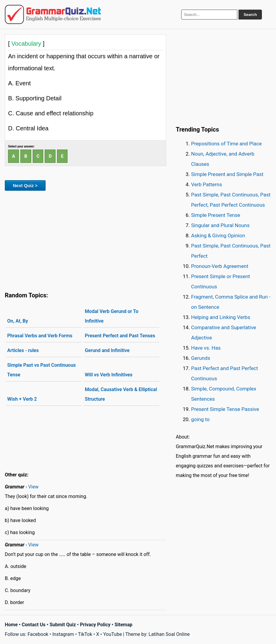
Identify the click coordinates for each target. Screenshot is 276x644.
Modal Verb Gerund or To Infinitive (112, 316)
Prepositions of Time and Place (226, 144)
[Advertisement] (85, 240)
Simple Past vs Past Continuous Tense (42, 370)
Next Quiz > (25, 185)
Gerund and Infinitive (107, 350)
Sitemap (124, 625)
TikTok (85, 634)
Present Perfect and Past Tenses (120, 336)
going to (200, 419)
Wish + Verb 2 (22, 399)
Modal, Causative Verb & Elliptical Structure (121, 394)
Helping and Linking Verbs (221, 317)
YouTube (112, 634)
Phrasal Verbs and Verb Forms (40, 336)
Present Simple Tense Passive (225, 409)
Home (11, 625)
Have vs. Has (206, 348)
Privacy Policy (95, 625)
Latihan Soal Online (169, 634)
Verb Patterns (207, 184)
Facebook (38, 634)
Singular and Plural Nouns (220, 225)
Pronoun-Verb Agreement (220, 266)
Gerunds (201, 358)
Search (250, 15)
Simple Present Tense (216, 215)
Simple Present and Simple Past (227, 174)
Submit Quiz (63, 625)
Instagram (63, 634)
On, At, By (18, 321)
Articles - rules (23, 350)
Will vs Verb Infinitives (109, 375)
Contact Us (34, 625)
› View (32, 487)
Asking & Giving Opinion (218, 235)
